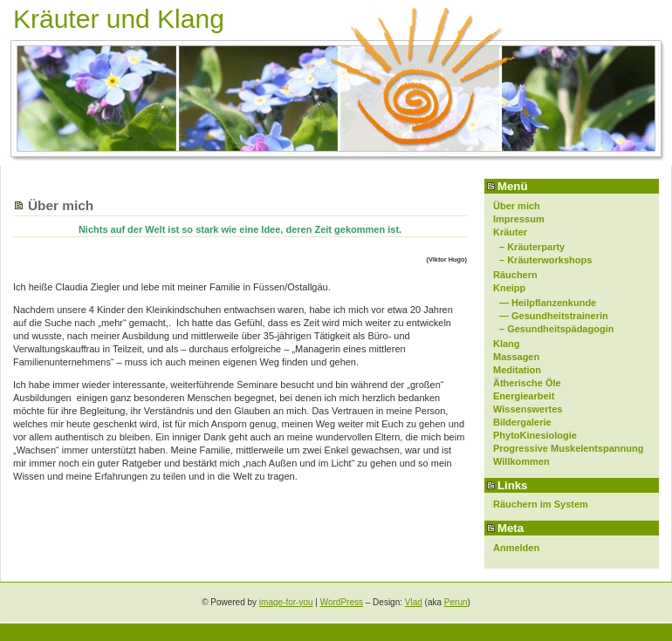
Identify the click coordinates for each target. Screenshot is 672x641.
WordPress (342, 602)
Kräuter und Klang (119, 19)
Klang (507, 344)
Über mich (517, 206)
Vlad (414, 602)
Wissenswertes (528, 409)
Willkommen (521, 461)
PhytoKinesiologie (535, 435)
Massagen (516, 357)
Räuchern (515, 275)
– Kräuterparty (532, 247)
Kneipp (509, 288)
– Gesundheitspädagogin (556, 329)
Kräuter (510, 232)
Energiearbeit (524, 396)
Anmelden (516, 548)
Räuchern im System (541, 504)
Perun (456, 602)
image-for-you (286, 602)
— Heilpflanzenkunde (548, 303)
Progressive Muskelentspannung (568, 448)
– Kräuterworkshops (545, 260)
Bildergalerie (522, 422)
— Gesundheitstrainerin (554, 316)
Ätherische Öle (527, 383)
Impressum (519, 219)
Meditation (517, 370)
